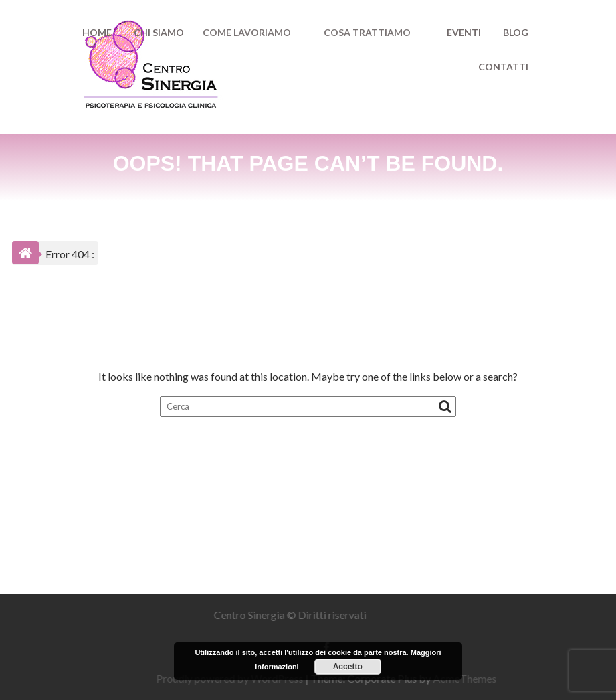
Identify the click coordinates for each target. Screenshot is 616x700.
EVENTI (464, 32)
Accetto (348, 667)
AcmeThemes (468, 678)
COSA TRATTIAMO (367, 32)
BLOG (516, 32)
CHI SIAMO (159, 32)
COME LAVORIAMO (247, 32)
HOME (97, 32)
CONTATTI (503, 67)
